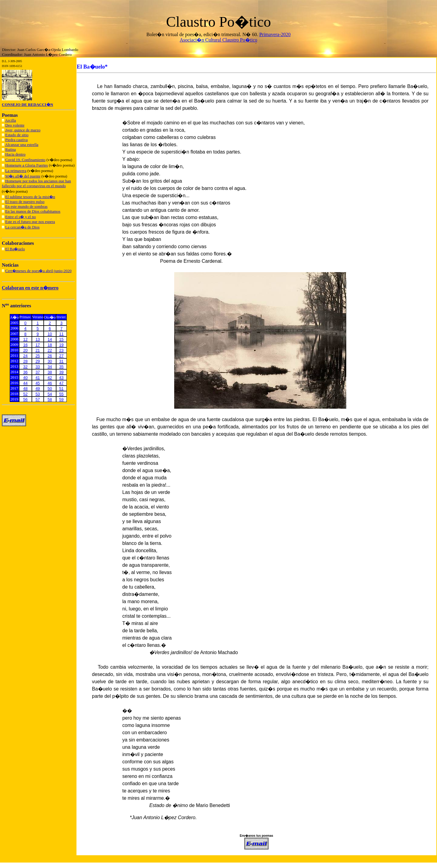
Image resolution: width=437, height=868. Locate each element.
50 (50, 388)
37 (38, 372)
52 (25, 394)
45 (38, 383)
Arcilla (11, 120)
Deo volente (15, 125)
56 (25, 399)
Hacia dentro (15, 154)
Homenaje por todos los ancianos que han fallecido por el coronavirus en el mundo (36, 183)
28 (25, 361)
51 (61, 388)
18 (50, 345)
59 (61, 399)
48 (25, 388)
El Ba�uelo (15, 249)
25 (38, 356)
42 (50, 378)
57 (38, 399)
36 (25, 372)
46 (50, 383)
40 (25, 378)
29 (38, 361)
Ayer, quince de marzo (23, 130)
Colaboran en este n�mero (30, 288)
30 (50, 361)
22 (50, 350)
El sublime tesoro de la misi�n (30, 197)
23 (61, 350)
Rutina (10, 149)
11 (61, 334)
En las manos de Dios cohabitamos (33, 211)
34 (50, 367)
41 (38, 378)
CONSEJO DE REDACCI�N (27, 105)
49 (38, 388)
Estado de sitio (17, 135)
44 (25, 383)
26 (50, 356)
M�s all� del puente (23, 176)
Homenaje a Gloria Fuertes (26, 165)
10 (50, 334)
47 (61, 383)
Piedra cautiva (16, 140)
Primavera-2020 (275, 34)
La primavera (16, 171)
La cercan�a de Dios (22, 227)
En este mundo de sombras (26, 206)
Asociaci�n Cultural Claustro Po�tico (218, 40)
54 (50, 394)
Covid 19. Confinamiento (25, 160)
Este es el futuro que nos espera (30, 222)
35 (61, 367)
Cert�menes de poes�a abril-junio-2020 (38, 271)
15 (61, 339)
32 (25, 367)
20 (25, 350)
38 (50, 372)
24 (25, 356)
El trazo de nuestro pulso (25, 202)
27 (61, 356)
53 (38, 394)
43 (61, 378)
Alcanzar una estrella (22, 145)
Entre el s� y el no (20, 217)
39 (61, 372)
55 (61, 394)
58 (50, 399)
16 (25, 345)
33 (38, 367)
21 (38, 350)
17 (38, 345)
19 (61, 345)
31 (61, 361)
